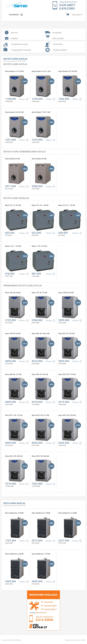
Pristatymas (57, 33)
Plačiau (24, 99)
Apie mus (14, 33)
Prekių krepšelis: (77, 15)
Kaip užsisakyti (58, 38)
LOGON (83, 640)
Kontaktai (14, 38)
